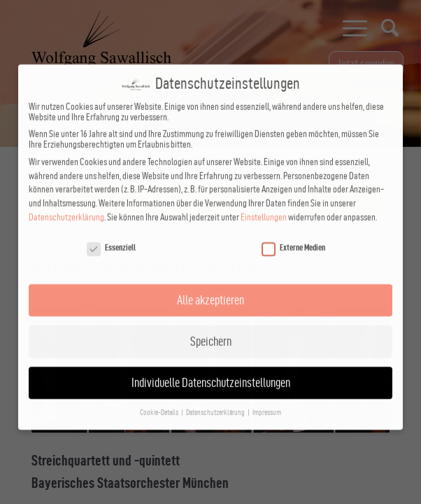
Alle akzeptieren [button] (210, 288)
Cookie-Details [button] (160, 401)
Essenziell (111, 236)
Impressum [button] (267, 401)
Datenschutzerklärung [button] (216, 401)
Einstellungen (264, 205)
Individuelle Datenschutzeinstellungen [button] (211, 371)
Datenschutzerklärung (66, 205)
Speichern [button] (211, 329)
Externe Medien (293, 236)
